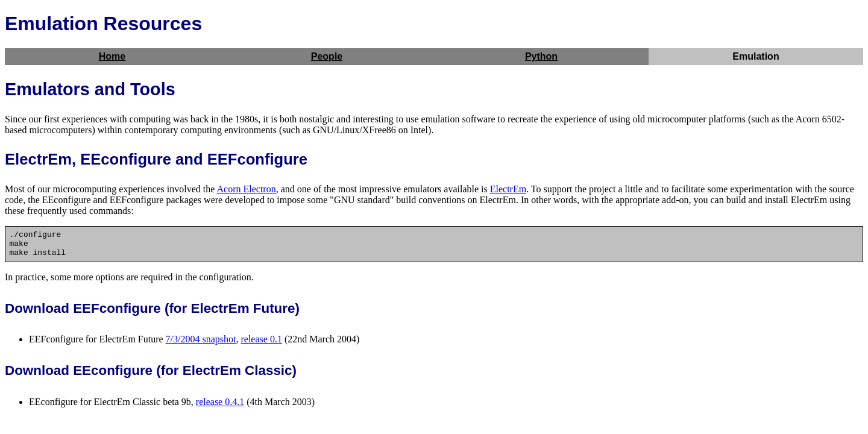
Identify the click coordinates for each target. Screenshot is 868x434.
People (327, 56)
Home (112, 56)
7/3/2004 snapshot (201, 344)
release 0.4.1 (220, 407)
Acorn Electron (246, 189)
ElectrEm (508, 189)
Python (541, 56)
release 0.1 (261, 344)
